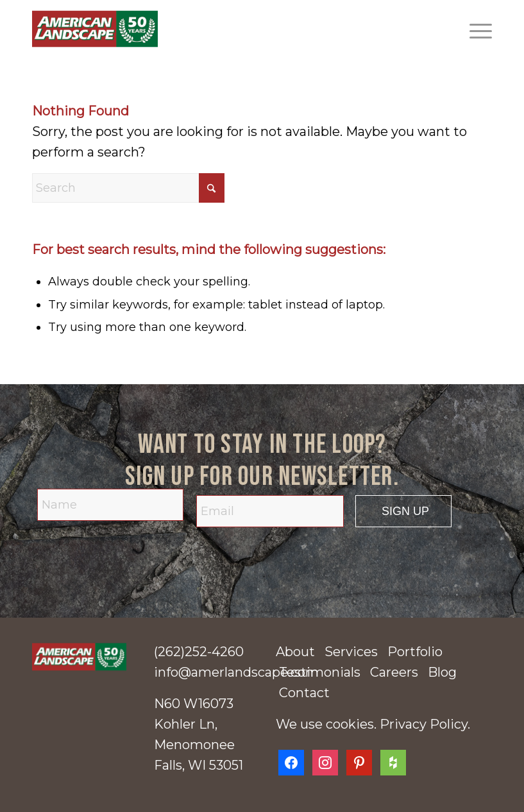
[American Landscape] (95, 29)
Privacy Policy (424, 724)
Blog (442, 672)
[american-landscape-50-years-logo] (79, 657)
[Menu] (474, 29)
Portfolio (415, 652)
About (295, 652)
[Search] (128, 188)
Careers (394, 672)
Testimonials (320, 672)
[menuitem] (474, 29)
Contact (304, 693)
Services (351, 652)
